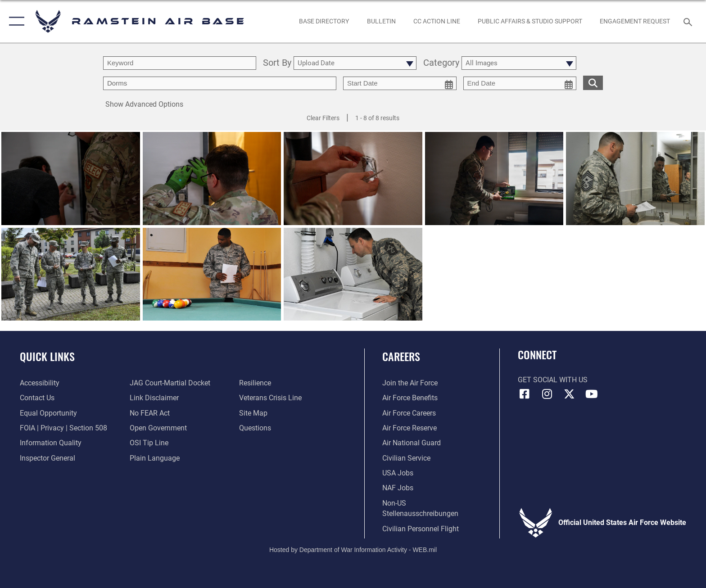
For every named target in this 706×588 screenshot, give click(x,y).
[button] (15, 21)
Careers (401, 356)
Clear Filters (323, 118)
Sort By (277, 63)
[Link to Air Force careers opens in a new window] (409, 413)
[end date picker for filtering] (520, 83)
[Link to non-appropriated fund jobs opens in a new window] (398, 488)
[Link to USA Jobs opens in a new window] (398, 473)
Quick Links (47, 356)
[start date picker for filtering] (400, 83)
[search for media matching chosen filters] (593, 83)
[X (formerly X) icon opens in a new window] (569, 394)
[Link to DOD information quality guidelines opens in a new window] (51, 443)
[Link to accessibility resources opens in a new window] (40, 383)
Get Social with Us (553, 380)
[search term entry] (180, 63)
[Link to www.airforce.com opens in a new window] (410, 383)
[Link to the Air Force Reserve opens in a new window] (410, 428)
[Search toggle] (689, 21)
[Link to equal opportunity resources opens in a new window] (48, 413)
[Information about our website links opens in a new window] (154, 398)
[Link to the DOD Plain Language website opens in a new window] (155, 458)
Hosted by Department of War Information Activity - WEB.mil (353, 550)
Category (441, 63)
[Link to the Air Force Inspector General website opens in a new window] (48, 458)
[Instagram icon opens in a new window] (547, 394)
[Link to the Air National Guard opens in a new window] (412, 443)
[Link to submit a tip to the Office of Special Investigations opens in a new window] (149, 443)
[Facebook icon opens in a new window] (525, 394)
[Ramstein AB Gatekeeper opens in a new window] (635, 21)
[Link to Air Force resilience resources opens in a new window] (255, 383)
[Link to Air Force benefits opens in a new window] (410, 398)
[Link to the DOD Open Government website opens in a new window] (158, 428)
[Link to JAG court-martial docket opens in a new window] (170, 383)
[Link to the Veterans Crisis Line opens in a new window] (270, 398)
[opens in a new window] (324, 21)
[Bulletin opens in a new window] (381, 21)
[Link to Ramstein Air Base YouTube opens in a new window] (592, 394)
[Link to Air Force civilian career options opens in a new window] (406, 458)
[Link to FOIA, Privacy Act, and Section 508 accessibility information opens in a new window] (63, 428)
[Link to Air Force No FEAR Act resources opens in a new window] (150, 413)
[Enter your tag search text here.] (220, 83)
